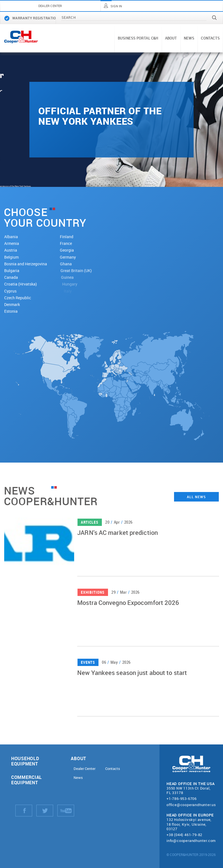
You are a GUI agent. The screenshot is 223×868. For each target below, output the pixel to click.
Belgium (13, 257)
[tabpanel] (111, 120)
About (171, 38)
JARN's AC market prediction (118, 534)
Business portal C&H (138, 38)
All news (196, 497)
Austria (11, 250)
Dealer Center (84, 769)
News (189, 38)
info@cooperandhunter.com (191, 841)
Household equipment (25, 761)
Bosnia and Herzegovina (29, 264)
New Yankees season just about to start (132, 674)
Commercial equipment (27, 780)
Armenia (12, 243)
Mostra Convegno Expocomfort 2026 (128, 604)
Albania (11, 237)
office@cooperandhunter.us (191, 805)
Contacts (210, 38)
